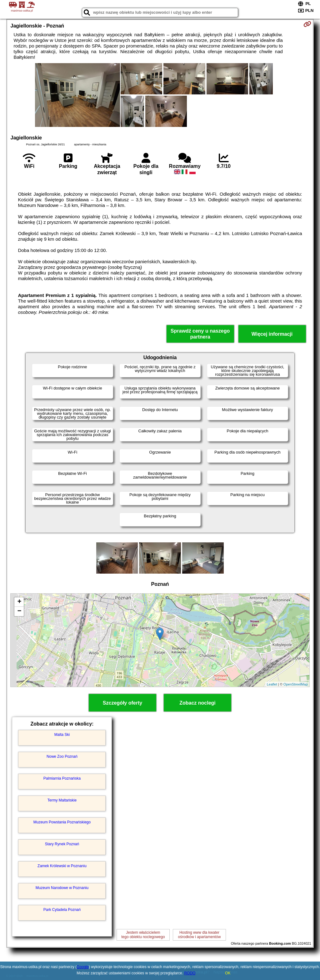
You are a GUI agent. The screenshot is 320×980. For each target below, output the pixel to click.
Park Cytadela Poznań (62, 910)
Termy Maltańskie (62, 800)
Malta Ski (62, 735)
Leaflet (272, 684)
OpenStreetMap (296, 684)
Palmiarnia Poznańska (62, 778)
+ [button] (19, 602)
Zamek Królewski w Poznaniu (62, 866)
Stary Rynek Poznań (62, 844)
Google (83, 967)
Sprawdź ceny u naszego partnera (200, 334)
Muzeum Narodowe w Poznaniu (62, 888)
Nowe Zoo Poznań (62, 756)
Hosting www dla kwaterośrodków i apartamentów (200, 935)
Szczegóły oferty (122, 703)
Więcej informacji (272, 334)
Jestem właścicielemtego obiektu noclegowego (143, 935)
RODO (190, 973)
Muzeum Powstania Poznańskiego (62, 822)
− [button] (19, 611)
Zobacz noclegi (197, 703)
